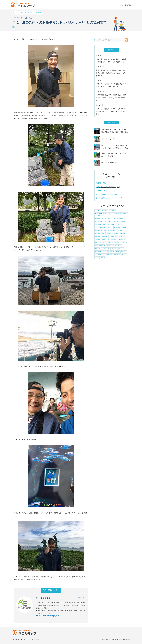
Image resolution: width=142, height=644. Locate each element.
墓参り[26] (122, 234)
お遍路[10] (98, 252)
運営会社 (16, 640)
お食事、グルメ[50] (116, 225)
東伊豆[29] (110, 234)
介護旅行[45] (99, 231)
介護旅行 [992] (101, 183)
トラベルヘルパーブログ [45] (106, 194)
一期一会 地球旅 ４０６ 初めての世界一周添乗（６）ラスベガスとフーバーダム (111, 111)
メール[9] (105, 252)
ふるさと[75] (111, 218)
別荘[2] (124, 255)
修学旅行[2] (117, 255)
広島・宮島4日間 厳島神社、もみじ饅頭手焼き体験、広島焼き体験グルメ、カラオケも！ (111, 73)
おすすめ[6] (109, 255)
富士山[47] (109, 228)
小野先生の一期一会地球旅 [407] (108, 187)
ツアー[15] (124, 243)
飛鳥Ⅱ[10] (121, 249)
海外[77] (104, 218)
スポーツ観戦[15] (100, 246)
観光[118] (105, 211)
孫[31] (103, 234)
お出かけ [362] (101, 191)
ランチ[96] (112, 211)
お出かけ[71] (120, 218)
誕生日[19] (103, 243)
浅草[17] (110, 243)
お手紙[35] (119, 231)
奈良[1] (103, 258)
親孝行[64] (116, 221)
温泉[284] (98, 211)
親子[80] (97, 218)
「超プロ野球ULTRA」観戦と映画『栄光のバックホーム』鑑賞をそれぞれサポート (111, 98)
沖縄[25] (97, 240)
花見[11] (114, 249)
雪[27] (116, 234)
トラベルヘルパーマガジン (25, 13)
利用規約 (24, 640)
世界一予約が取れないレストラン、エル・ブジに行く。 (115, 155)
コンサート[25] (113, 237)
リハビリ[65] (108, 221)
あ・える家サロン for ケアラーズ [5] (109, 198)
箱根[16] (117, 243)
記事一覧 (82, 598)
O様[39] (113, 231)
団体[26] (97, 237)
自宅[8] (117, 252)
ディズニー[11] (106, 249)
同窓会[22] (122, 240)
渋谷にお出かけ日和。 (110, 163)
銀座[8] (112, 252)
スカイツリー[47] (100, 228)
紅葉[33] (97, 234)
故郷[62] (123, 221)
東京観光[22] (114, 240)
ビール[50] (106, 225)
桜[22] (97, 243)
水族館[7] (124, 252)
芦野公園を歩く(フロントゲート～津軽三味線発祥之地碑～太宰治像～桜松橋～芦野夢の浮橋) (115, 131)
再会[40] (106, 231)
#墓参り (15, 27)
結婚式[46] (117, 228)
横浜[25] (122, 237)
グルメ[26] (104, 237)
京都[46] (124, 228)
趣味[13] (97, 249)
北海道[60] (98, 225)
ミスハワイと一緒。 (109, 139)
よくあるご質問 (34, 640)
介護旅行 (39, 13)
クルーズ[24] (105, 240)
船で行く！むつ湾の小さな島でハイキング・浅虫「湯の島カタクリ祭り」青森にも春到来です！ (115, 147)
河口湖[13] (118, 246)
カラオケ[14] (110, 246)
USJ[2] (97, 258)
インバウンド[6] (100, 255)
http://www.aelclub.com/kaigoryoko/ (47, 616)
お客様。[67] (99, 221)
